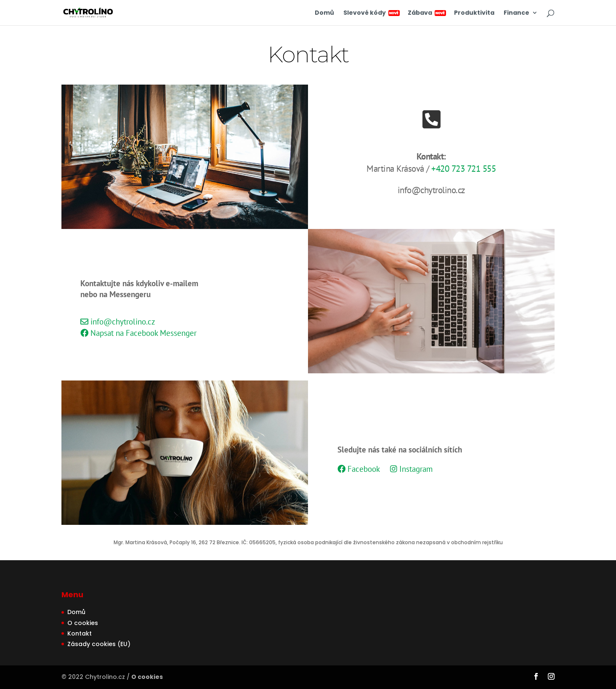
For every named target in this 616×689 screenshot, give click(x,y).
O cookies (83, 623)
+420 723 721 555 (463, 169)
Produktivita (474, 13)
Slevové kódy (371, 13)
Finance (516, 13)
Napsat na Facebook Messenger (138, 333)
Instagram (411, 469)
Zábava (426, 13)
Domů (324, 13)
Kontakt (80, 633)
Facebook (358, 469)
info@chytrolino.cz (118, 322)
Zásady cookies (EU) (99, 644)
